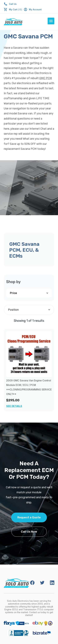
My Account (33, 9)
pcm (23, 68)
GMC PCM (46, 78)
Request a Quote (29, 517)
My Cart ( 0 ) (16, 9)
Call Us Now (29, 532)
